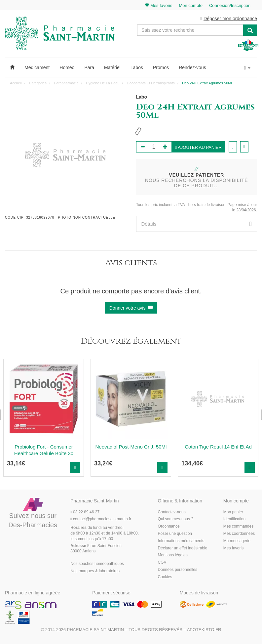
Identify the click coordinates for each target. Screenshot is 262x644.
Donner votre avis (131, 308)
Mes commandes (238, 526)
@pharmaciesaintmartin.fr (101, 519)
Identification (234, 519)
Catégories (38, 83)
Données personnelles (178, 570)
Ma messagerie (237, 541)
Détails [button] (197, 224)
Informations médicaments (181, 541)
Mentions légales (173, 555)
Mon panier (233, 512)
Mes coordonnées (239, 534)
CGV (162, 562)
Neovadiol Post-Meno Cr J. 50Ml (131, 447)
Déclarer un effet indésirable (183, 548)
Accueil (16, 83)
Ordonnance (169, 526)
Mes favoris (233, 548)
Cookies (165, 577)
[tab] (197, 224)
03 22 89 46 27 (85, 512)
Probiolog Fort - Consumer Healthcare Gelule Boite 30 (44, 450)
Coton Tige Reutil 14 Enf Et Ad (218, 447)
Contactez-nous (172, 512)
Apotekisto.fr (204, 630)
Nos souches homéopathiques (97, 564)
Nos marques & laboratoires (95, 571)
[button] (12, 67)
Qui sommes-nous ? (176, 519)
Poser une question (175, 534)
